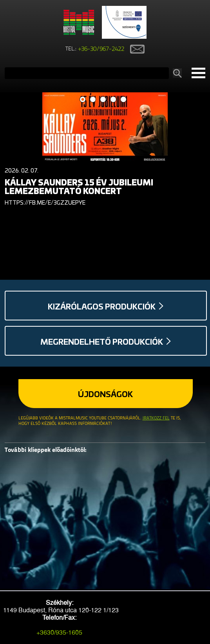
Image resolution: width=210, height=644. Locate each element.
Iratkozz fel (156, 418)
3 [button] (103, 100)
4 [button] (113, 100)
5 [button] (124, 100)
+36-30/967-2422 (101, 49)
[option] (105, 151)
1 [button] (83, 100)
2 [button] (93, 100)
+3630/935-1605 (59, 632)
